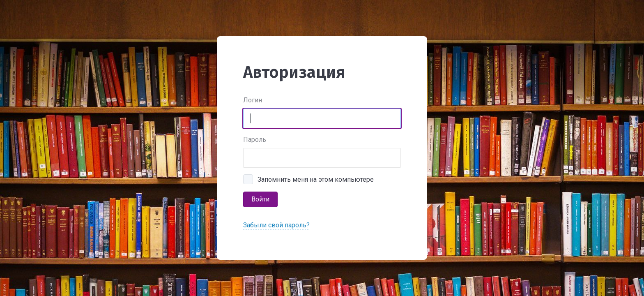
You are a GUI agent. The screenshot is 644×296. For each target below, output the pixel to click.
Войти (260, 199)
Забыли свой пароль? (276, 225)
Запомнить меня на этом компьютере (316, 179)
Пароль (255, 140)
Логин (253, 100)
